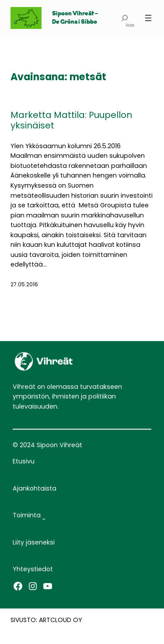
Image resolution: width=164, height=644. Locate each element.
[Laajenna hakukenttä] (124, 18)
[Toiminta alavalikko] (44, 519)
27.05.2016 (24, 284)
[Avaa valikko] (148, 18)
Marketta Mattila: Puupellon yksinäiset (71, 120)
